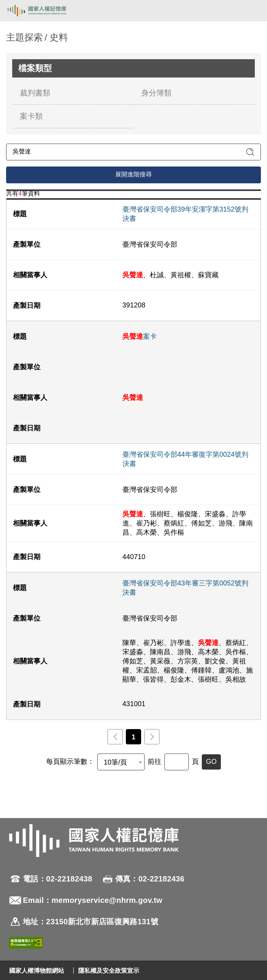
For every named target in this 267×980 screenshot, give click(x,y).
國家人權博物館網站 (37, 971)
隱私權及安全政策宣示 (109, 971)
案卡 (140, 336)
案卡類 (31, 116)
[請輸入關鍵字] (133, 152)
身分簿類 (156, 93)
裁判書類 (35, 93)
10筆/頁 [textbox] (115, 762)
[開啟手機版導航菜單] (253, 11)
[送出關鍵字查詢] (250, 152)
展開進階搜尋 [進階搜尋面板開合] (133, 174)
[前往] (177, 762)
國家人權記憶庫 (45, 11)
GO (211, 762)
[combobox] (121, 762)
